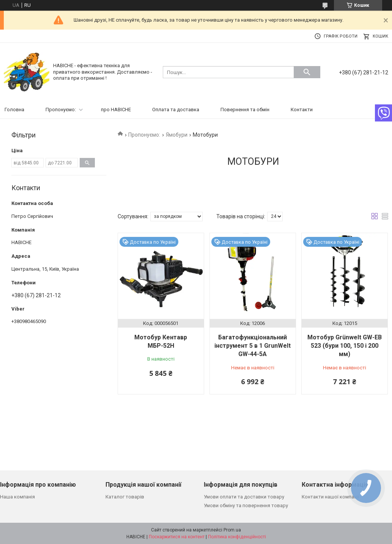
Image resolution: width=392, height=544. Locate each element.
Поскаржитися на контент (177, 537)
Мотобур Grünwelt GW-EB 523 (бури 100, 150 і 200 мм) (345, 346)
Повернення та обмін (245, 110)
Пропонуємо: (61, 110)
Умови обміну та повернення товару (246, 505)
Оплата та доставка (176, 110)
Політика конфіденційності (237, 537)
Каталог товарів (125, 497)
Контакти (302, 110)
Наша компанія (17, 497)
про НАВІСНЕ (116, 110)
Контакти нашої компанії (330, 497)
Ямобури (177, 135)
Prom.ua (232, 530)
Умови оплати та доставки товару (244, 497)
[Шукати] (307, 72)
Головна (14, 110)
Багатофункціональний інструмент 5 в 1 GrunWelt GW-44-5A (253, 346)
